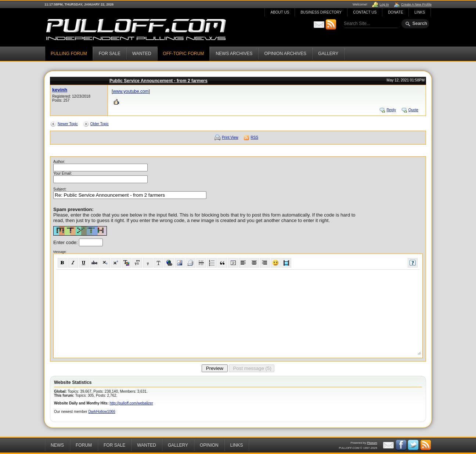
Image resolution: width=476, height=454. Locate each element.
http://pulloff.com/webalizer (131, 403)
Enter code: (66, 242)
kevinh (60, 90)
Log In (384, 4)
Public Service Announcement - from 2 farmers (158, 81)
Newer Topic (68, 124)
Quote (413, 110)
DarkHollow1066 (102, 412)
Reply (391, 110)
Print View (230, 137)
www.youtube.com (131, 91)
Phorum (372, 443)
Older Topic (100, 124)
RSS (255, 137)
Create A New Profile (416, 4)
